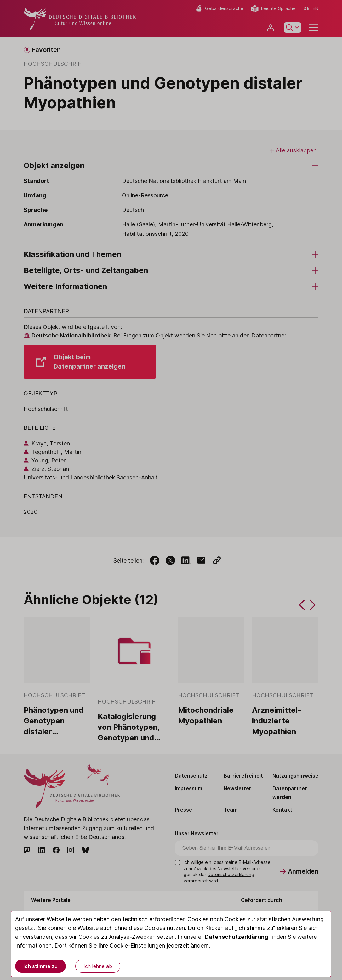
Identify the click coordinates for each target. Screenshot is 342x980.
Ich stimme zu (40, 966)
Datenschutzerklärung (237, 937)
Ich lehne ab (98, 966)
